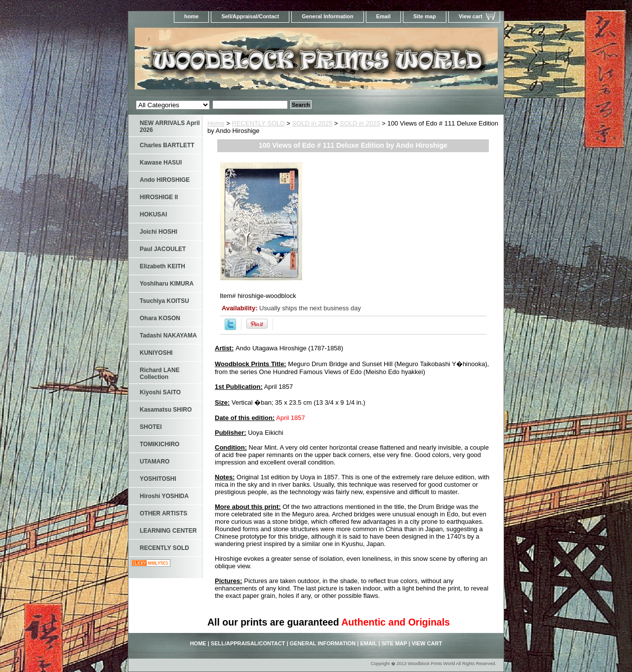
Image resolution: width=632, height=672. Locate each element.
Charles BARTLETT (167, 145)
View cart (471, 16)
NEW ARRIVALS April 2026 (170, 126)
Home (216, 123)
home (191, 16)
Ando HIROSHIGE (165, 180)
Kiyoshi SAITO (160, 392)
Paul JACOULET (163, 249)
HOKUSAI (153, 214)
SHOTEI (151, 427)
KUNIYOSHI (156, 353)
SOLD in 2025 (313, 123)
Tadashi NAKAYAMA (168, 336)
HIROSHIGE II (159, 197)
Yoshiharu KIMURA (167, 284)
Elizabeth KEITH (162, 266)
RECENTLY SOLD (258, 123)
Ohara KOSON (160, 318)
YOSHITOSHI (158, 479)
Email (383, 16)
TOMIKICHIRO (159, 444)
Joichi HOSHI (158, 232)
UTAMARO (155, 462)
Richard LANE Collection (160, 374)
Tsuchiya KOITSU (164, 301)
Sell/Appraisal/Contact (250, 16)
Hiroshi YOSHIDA (164, 496)
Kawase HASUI (161, 163)
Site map (425, 16)
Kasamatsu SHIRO (166, 410)
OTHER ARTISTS (163, 513)
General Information (328, 16)
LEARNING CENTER (168, 531)
